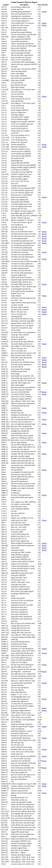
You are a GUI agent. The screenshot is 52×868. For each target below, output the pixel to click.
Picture (44, 12)
